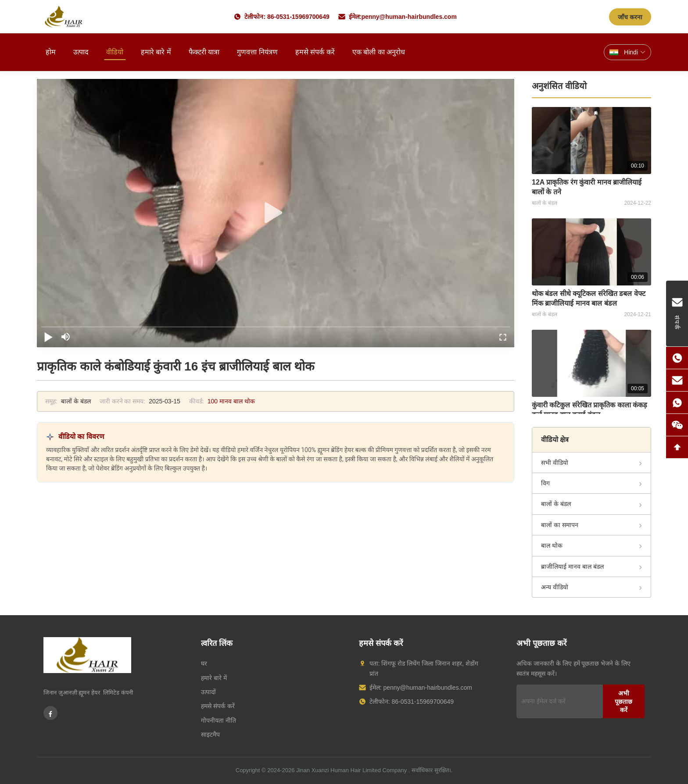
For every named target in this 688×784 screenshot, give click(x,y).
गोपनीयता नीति (219, 720)
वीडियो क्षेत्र (555, 440)
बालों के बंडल (556, 504)
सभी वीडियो (555, 463)
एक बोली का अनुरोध (379, 52)
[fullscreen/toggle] (503, 337)
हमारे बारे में (156, 52)
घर (204, 663)
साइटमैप (210, 734)
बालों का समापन (560, 525)
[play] (276, 213)
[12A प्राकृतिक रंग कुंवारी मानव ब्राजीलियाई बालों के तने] (591, 141)
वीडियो (115, 52)
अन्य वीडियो (555, 587)
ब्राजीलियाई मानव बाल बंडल (572, 567)
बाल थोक (552, 545)
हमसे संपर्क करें (315, 52)
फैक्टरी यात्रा (204, 52)
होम (51, 52)
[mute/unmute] (66, 337)
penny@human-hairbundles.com (409, 17)
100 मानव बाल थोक (231, 401)
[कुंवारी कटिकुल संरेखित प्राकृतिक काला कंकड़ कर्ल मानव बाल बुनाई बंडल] (591, 363)
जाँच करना (630, 17)
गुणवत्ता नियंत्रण (257, 52)
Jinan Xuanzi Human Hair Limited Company (351, 770)
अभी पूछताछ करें (623, 702)
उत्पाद (81, 52)
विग (545, 483)
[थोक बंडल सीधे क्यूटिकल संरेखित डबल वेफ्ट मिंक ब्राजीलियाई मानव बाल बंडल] (591, 252)
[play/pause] (48, 337)
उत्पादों (208, 692)
